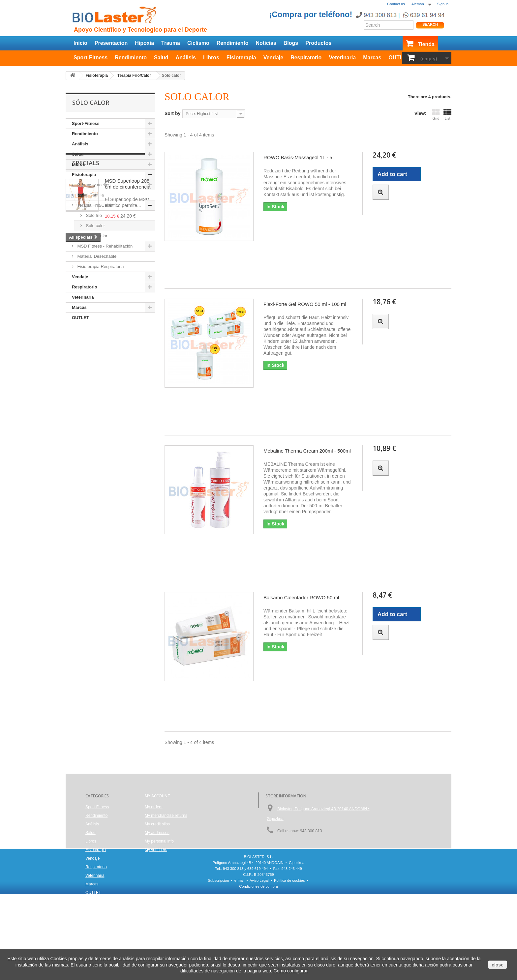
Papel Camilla (90, 195)
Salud (161, 58)
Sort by (172, 113)
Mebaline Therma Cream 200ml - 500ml (307, 451)
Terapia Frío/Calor (94, 205)
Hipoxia (144, 43)
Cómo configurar (291, 971)
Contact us (396, 4)
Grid (436, 114)
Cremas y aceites (93, 185)
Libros (211, 58)
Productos (318, 43)
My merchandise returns (166, 816)
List (447, 114)
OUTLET (399, 58)
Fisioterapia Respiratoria (100, 267)
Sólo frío (93, 215)
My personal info (159, 841)
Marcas (372, 58)
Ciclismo (198, 43)
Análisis (186, 58)
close (498, 965)
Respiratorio (306, 58)
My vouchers (156, 850)
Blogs (291, 43)
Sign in (443, 4)
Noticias (266, 43)
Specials (86, 343)
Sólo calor (95, 226)
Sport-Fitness (91, 58)
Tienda (426, 44)
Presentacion (111, 43)
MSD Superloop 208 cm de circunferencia (128, 364)
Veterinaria (342, 58)
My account (157, 796)
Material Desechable (96, 256)
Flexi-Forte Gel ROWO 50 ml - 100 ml (305, 304)
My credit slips (157, 824)
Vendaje (273, 58)
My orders (153, 807)
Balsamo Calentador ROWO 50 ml (301, 597)
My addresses (157, 833)
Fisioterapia (241, 58)
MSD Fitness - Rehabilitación (104, 246)
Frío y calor (96, 236)
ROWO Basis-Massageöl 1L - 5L (299, 157)
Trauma (171, 43)
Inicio (80, 43)
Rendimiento (233, 43)
